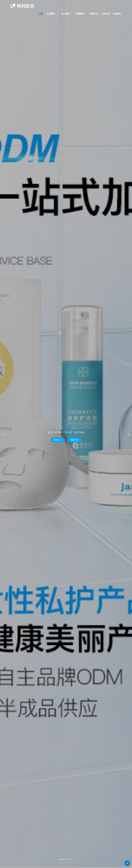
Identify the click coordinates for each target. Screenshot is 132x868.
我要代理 (74, 440)
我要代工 (58, 440)
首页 (41, 14)
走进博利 (51, 14)
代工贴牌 (65, 14)
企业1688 (106, 14)
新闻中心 (94, 14)
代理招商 (80, 14)
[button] (3, 434)
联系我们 (117, 14)
